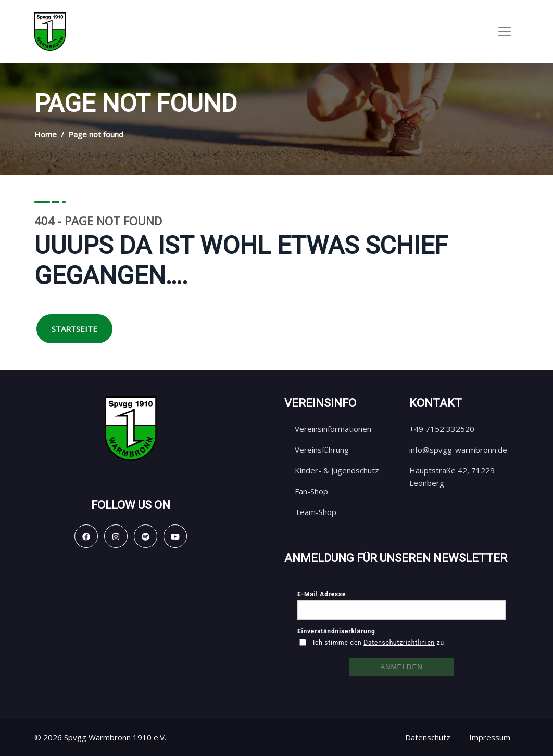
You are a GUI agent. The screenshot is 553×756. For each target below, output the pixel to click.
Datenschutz (428, 737)
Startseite (74, 329)
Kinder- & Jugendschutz (337, 470)
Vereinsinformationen (333, 429)
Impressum (490, 737)
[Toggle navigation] (505, 32)
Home (46, 134)
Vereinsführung (322, 450)
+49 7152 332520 (442, 429)
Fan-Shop (311, 491)
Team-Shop (316, 512)
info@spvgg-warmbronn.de (458, 450)
